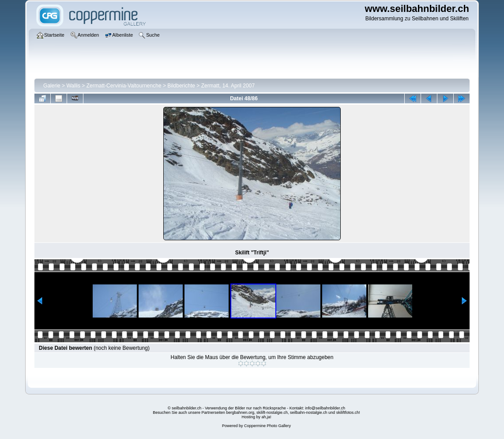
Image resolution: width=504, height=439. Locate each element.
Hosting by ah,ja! (256, 417)
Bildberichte (181, 86)
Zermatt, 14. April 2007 (228, 86)
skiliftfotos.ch (348, 413)
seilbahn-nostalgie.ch (309, 413)
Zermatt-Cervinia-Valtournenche (124, 86)
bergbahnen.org (240, 413)
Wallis (73, 86)
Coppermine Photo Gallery (267, 426)
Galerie (52, 86)
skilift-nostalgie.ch (272, 413)
